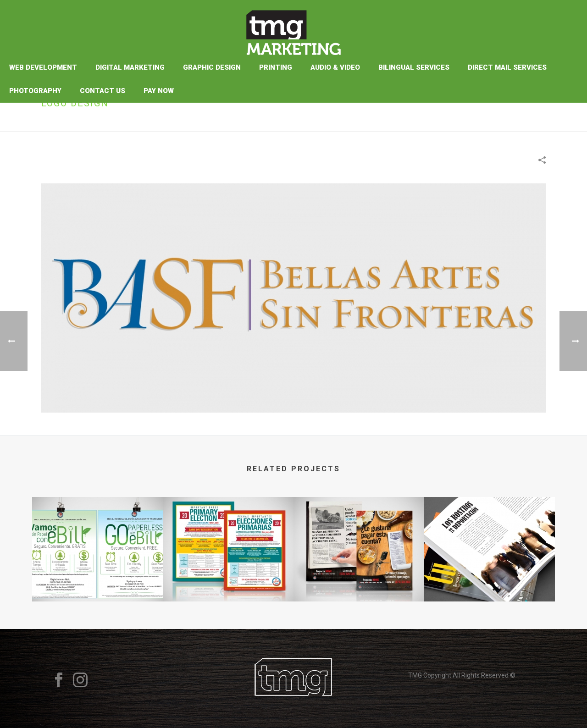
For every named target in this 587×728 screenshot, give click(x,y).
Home (451, 123)
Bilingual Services (414, 67)
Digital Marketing (130, 67)
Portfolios (482, 123)
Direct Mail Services (507, 67)
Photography (35, 91)
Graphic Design (212, 67)
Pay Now (159, 91)
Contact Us (102, 91)
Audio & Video (335, 67)
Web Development (43, 67)
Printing (276, 67)
